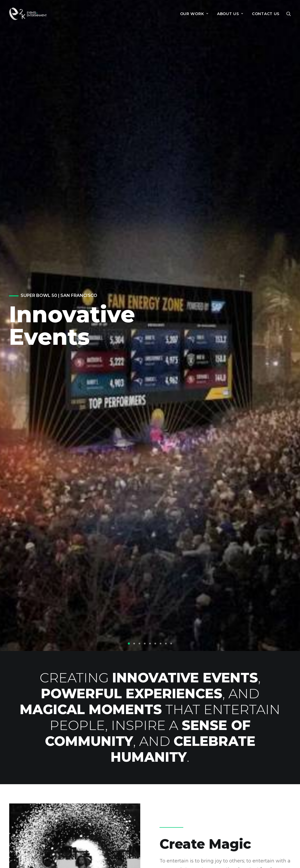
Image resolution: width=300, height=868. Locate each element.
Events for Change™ (228, 796)
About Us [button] (230, 14)
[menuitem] (194, 14)
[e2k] (28, 14)
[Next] (287, 85)
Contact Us (266, 14)
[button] (289, 14)
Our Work (194, 14)
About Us (214, 804)
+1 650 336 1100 (124, 825)
